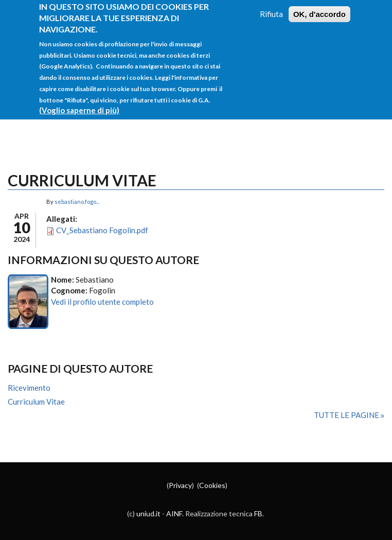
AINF (174, 513)
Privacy (180, 485)
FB (258, 513)
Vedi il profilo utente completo (102, 302)
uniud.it (148, 513)
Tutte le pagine (347, 415)
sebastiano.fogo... (77, 202)
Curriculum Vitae (36, 402)
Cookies (212, 485)
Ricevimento (29, 388)
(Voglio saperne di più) (79, 101)
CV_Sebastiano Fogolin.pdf (102, 230)
